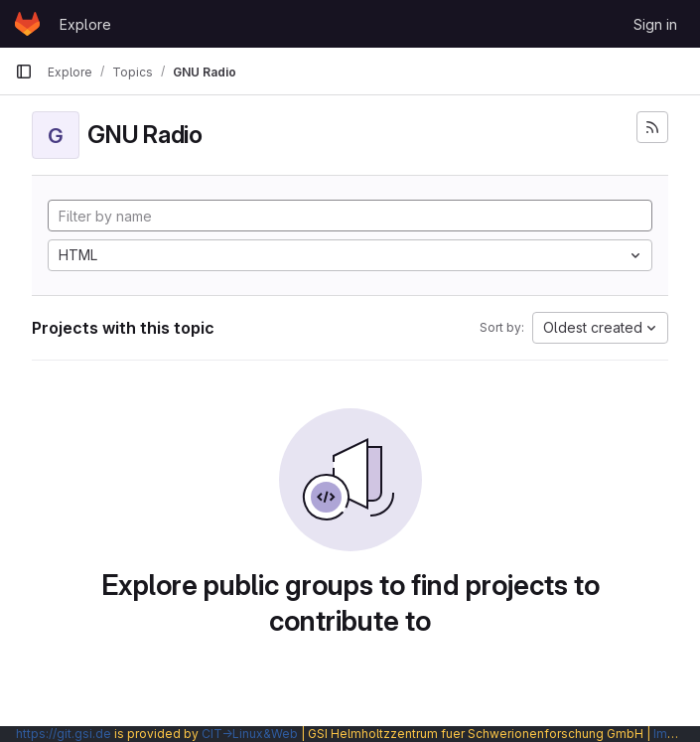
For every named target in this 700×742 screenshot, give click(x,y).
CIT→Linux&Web (250, 734)
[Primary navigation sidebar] (24, 72)
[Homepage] (27, 24)
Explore (85, 24)
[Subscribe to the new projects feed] (652, 127)
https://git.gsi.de (64, 734)
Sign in (655, 24)
